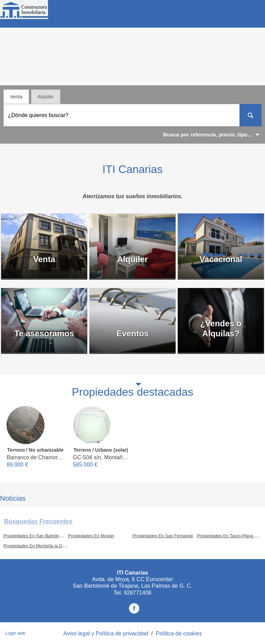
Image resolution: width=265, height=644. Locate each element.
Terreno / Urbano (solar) (101, 450)
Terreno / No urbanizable (35, 450)
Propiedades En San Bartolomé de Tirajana (46, 536)
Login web (15, 633)
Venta (16, 97)
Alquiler (46, 97)
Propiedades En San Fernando (163, 536)
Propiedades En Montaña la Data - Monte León (50, 546)
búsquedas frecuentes (38, 521)
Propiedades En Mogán (91, 536)
